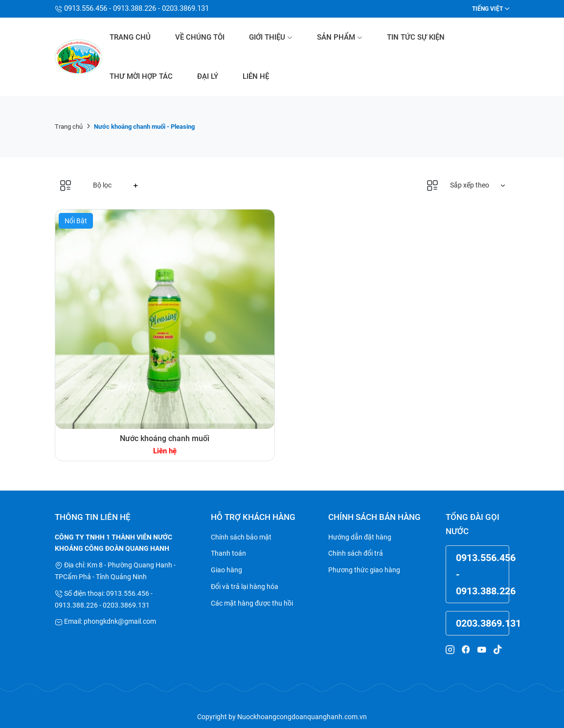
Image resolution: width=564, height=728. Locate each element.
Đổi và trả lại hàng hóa (245, 587)
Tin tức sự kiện (416, 37)
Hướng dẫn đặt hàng (360, 537)
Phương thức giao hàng (364, 570)
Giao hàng (226, 570)
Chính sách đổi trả (356, 553)
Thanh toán (228, 553)
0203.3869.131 (483, 623)
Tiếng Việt (487, 9)
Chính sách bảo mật (241, 537)
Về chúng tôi (200, 37)
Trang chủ (130, 37)
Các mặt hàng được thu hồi (252, 603)
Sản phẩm (340, 37)
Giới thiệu (271, 37)
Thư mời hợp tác (141, 76)
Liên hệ (256, 76)
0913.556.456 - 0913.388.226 (109, 8)
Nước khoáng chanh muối (165, 438)
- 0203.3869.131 (182, 8)
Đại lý (208, 76)
